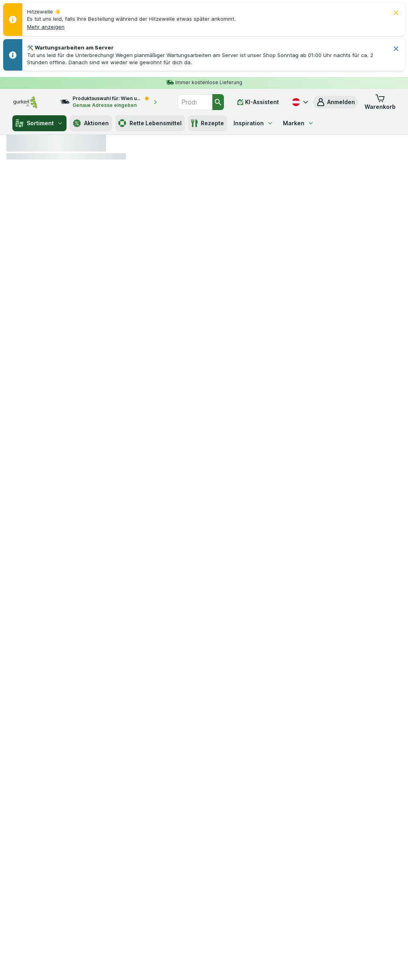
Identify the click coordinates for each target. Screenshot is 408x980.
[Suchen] (218, 102)
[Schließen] (396, 13)
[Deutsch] (299, 102)
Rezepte (208, 123)
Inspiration (253, 123)
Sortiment (39, 123)
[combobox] (195, 102)
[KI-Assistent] (258, 102)
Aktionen (91, 123)
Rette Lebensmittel (150, 123)
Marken (298, 123)
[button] (46, 27)
